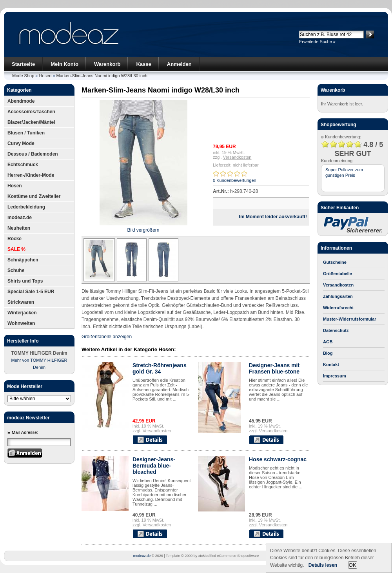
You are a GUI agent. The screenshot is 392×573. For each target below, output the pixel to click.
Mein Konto (64, 64)
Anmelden (179, 64)
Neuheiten (19, 228)
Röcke (15, 239)
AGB (328, 342)
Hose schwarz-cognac (278, 459)
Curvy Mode (21, 143)
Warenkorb (107, 64)
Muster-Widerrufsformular (350, 319)
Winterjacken (22, 313)
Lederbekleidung (26, 207)
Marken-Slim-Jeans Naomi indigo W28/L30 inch (102, 76)
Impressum (335, 376)
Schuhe (16, 270)
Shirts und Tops (25, 281)
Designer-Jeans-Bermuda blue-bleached (154, 466)
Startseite (23, 64)
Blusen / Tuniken (26, 133)
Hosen (45, 76)
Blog (328, 353)
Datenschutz (336, 330)
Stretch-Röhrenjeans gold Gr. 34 (160, 368)
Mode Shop (23, 76)
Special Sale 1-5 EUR (31, 292)
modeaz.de (20, 218)
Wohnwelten (21, 323)
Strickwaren (21, 302)
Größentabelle (338, 274)
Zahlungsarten (338, 296)
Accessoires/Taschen (31, 112)
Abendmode (21, 101)
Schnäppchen (23, 260)
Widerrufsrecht (338, 308)
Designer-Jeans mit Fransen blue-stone (274, 368)
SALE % (16, 249)
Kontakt (331, 364)
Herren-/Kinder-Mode (31, 175)
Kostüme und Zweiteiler (34, 196)
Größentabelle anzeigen (107, 337)
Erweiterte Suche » (317, 42)
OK (353, 565)
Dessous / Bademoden (33, 154)
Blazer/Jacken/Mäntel (31, 122)
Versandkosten (237, 157)
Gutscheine (335, 262)
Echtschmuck (23, 165)
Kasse (143, 64)
